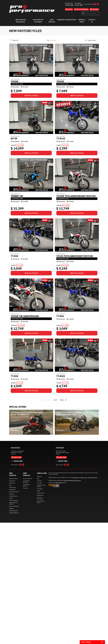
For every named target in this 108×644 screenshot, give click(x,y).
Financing (61, 20)
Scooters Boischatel (14, 492)
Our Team (39, 481)
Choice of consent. (93, 477)
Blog (38, 479)
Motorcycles (12, 483)
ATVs (10, 485)
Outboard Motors (13, 496)
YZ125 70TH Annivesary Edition (75, 256)
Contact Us (40, 476)
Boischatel (69, 3)
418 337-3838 (79, 5)
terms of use (84, 477)
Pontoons (11, 494)
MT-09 (14, 139)
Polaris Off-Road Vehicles (13, 503)
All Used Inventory (27, 479)
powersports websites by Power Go (72, 480)
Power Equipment (13, 500)
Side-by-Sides (12, 487)
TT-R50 (14, 256)
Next (64, 400)
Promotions (71, 20)
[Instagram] (98, 4)
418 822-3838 (69, 5)
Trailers (11, 498)
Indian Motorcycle (14, 511)
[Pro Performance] (32, 9)
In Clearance (12, 481)
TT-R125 (61, 376)
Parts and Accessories (40, 498)
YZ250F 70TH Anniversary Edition (76, 196)
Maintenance (40, 495)
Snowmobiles (12, 489)
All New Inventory (13, 479)
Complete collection (14, 513)
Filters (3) (14, 40)
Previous (46, 400)
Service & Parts (41, 493)
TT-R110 (61, 139)
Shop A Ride (59, 483)
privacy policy (76, 477)
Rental (38, 491)
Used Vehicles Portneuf (26, 485)
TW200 (14, 81)
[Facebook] (95, 4)
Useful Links (42, 473)
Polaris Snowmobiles (14, 506)
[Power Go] (65, 486)
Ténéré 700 (17, 196)
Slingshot (11, 508)
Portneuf (78, 3)
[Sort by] (92, 40)
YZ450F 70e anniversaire (25, 316)
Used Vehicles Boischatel (26, 481)
